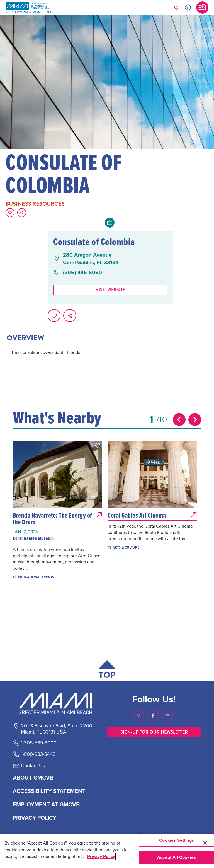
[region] (107, 851)
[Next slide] (195, 420)
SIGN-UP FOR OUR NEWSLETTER (154, 732)
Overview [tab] (25, 338)
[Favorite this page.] (10, 213)
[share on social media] (22, 213)
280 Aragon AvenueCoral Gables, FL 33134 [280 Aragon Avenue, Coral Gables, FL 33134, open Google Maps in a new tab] (91, 259)
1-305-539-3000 (39, 743)
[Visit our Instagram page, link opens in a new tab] (138, 716)
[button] (97, 445)
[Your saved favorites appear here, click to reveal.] (177, 8)
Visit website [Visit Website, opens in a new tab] (110, 290)
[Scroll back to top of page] (107, 671)
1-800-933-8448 (38, 754)
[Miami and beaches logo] (56, 703)
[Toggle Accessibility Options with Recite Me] (188, 8)
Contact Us (33, 766)
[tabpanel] (110, 360)
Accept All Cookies (177, 857)
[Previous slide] (179, 420)
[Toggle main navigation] (202, 8)
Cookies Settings (177, 840)
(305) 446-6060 (82, 272)
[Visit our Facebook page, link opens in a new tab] (153, 716)
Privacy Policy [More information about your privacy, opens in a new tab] (101, 856)
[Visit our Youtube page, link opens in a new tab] (167, 716)
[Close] (205, 843)
